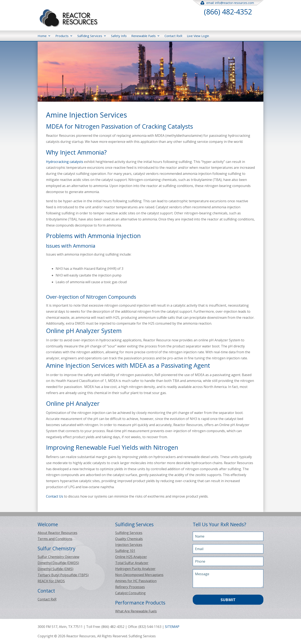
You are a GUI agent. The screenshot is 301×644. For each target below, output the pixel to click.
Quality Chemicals (129, 539)
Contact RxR (173, 36)
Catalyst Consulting (130, 593)
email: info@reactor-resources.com (228, 3)
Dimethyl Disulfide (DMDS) (58, 563)
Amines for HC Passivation (136, 581)
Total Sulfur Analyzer (132, 563)
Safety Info (119, 36)
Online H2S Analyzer (131, 557)
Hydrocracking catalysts (65, 162)
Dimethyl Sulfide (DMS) (55, 569)
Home (42, 36)
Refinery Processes (130, 587)
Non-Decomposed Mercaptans (139, 575)
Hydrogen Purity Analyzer (135, 569)
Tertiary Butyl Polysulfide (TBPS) (63, 575)
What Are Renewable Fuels (136, 611)
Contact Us (55, 496)
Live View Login (198, 36)
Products (62, 36)
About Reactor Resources (57, 533)
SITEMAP (172, 627)
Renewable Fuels (143, 36)
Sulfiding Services (90, 36)
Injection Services (129, 545)
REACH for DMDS (51, 581)
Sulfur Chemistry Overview (58, 557)
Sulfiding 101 (125, 551)
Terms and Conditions (55, 539)
